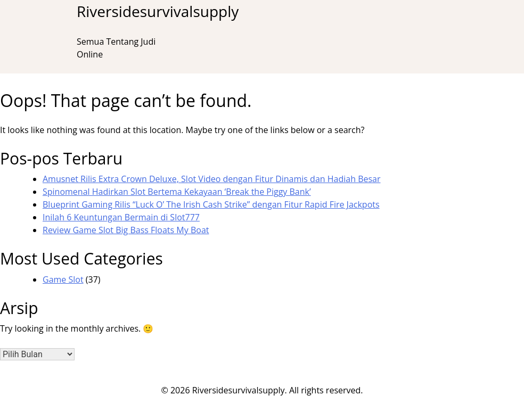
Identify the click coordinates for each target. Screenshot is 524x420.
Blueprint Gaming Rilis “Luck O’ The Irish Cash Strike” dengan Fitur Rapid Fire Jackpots (211, 204)
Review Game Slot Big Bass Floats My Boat (126, 230)
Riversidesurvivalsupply (158, 11)
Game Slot (63, 279)
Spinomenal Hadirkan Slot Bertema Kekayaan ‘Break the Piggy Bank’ (177, 192)
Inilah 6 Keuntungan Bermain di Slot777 (121, 217)
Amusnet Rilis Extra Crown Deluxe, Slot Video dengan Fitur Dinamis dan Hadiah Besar (212, 179)
